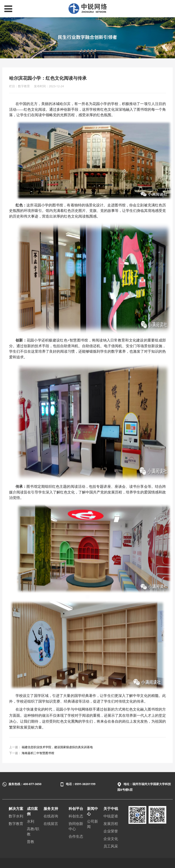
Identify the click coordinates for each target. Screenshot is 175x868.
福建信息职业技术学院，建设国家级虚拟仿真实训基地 (57, 747)
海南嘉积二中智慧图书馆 (38, 753)
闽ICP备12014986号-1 (87, 863)
